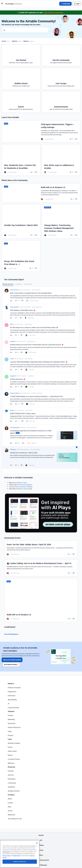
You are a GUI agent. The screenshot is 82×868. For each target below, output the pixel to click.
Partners (11, 771)
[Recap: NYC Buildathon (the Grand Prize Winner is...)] (21, 256)
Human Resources (14, 727)
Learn (10, 739)
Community (12, 783)
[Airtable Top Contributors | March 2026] (21, 221)
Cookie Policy (6, 864)
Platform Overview (14, 688)
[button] (2, 4)
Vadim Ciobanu (15, 393)
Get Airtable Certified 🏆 (11, 664)
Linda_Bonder (14, 307)
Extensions (12, 696)
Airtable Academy (14, 743)
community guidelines (25, 485)
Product (11, 715)
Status (10, 811)
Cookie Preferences (41, 865)
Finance (11, 735)
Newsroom (12, 815)
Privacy (41, 850)
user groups (22, 487)
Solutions (11, 711)
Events (10, 747)
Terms (41, 855)
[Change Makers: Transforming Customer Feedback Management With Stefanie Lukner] (61, 221)
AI (9, 704)
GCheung (13, 449)
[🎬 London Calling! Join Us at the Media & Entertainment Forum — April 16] (41, 568)
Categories (19, 284)
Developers (12, 779)
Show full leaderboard (12, 634)
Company (11, 795)
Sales (10, 731)
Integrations (12, 692)
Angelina (13, 341)
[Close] (37, 855)
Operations (12, 723)
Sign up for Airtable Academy (12, 660)
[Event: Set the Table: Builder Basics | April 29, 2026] (41, 549)
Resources (11, 767)
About (10, 799)
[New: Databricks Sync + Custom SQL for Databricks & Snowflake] (21, 160)
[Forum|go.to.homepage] (14, 4)
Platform (11, 684)
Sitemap (41, 845)
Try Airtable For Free (15, 819)
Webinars (11, 763)
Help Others (28, 284)
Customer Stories (14, 759)
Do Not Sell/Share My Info (41, 860)
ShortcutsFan (14, 290)
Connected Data (13, 708)
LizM (12, 359)
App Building (12, 700)
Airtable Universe (14, 791)
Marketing (11, 719)
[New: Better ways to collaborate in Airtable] (61, 160)
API (41, 840)
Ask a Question (24, 489)
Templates (11, 787)
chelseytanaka (14, 427)
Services (11, 775)
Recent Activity (8, 284)
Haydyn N (13, 376)
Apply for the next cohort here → (54, 12)
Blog (9, 807)
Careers (10, 803)
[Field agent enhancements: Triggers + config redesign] (41, 131)
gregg (12, 410)
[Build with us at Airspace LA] (41, 193)
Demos (10, 755)
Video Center (12, 751)
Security (41, 835)
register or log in (22, 483)
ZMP (11, 324)
